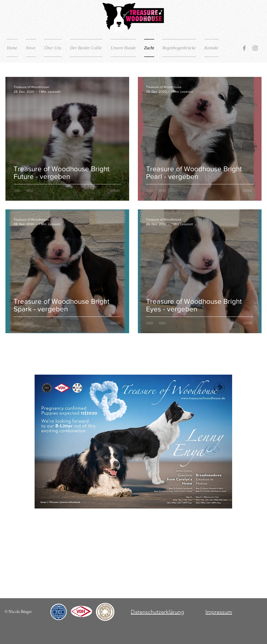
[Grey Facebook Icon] (244, 48)
